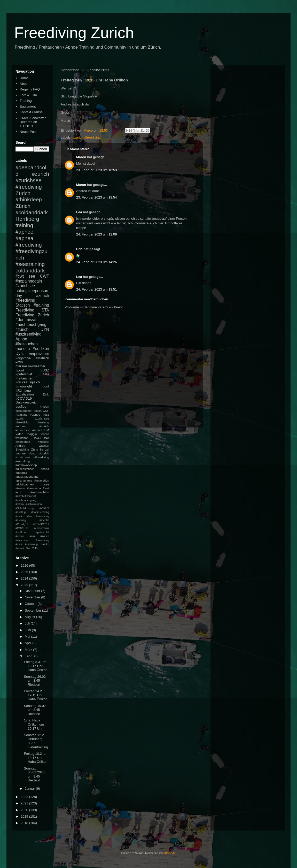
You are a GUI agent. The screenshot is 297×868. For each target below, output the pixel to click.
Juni (28, 630)
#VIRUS (44, 508)
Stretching (22, 449)
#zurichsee (25, 286)
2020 (25, 810)
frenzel (45, 449)
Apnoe (21, 339)
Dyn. (20, 353)
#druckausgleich (28, 382)
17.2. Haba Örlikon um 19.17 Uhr (34, 724)
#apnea (24, 238)
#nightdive (23, 358)
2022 (25, 797)
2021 (25, 803)
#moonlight (24, 386)
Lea (79, 212)
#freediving (29, 245)
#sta (46, 374)
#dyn (19, 362)
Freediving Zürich (32, 315)
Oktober (31, 604)
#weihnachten (40, 492)
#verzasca (34, 488)
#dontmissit (26, 320)
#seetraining (30, 264)
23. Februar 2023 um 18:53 (97, 170)
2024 (25, 578)
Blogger (169, 853)
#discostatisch (25, 469)
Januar (30, 789)
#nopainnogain (29, 281)
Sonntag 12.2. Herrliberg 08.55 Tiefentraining (36, 741)
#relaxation (42, 480)
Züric (35, 449)
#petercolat (24, 374)
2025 (25, 572)
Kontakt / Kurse (31, 112)
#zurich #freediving (87, 137)
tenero (45, 434)
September (33, 610)
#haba (45, 469)
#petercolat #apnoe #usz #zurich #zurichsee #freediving (32, 536)
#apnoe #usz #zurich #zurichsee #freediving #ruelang (32, 418)
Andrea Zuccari (32, 446)
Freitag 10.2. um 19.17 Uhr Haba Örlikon (36, 758)
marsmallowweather (30, 366)
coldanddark (30, 271)
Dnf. (46, 394)
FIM (46, 430)
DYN (45, 329)
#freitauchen (27, 344)
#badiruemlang (40, 512)
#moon (44, 406)
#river (19, 544)
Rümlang (22, 414)
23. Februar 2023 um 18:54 (97, 197)
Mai (28, 637)
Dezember (33, 591)
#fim (29, 516)
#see (46, 484)
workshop (22, 438)
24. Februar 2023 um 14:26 (97, 262)
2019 (25, 816)
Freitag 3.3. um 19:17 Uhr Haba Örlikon (36, 666)
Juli (28, 623)
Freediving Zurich (74, 33)
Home (24, 78)
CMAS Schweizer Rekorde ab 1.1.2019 (33, 122)
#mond (37, 430)
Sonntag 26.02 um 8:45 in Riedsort (35, 681)
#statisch (42, 358)
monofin (23, 349)
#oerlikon (41, 349)
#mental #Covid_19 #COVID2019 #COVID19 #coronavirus (32, 524)
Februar (31, 656)
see (32, 276)
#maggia (21, 473)
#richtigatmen (25, 484)
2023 (25, 585)
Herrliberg (27, 219)
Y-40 (35, 548)
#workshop (23, 442)
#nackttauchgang (27, 477)
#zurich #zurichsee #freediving (32, 180)
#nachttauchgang (31, 325)
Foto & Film (28, 95)
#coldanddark (32, 212)
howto (119, 307)
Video (19, 434)
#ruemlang (31, 544)
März (29, 650)
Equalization (25, 394)
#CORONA (42, 438)
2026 (25, 565)
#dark (19, 516)
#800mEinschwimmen (29, 504)
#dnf (46, 386)
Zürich (23, 206)
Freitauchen (24, 378)
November (33, 597)
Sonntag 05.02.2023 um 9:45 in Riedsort (34, 774)
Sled (29, 548)
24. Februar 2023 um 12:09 (97, 234)
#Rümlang (23, 390)
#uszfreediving (29, 334)
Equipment (28, 106)
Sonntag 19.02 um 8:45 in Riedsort (35, 710)
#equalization (39, 354)
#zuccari (43, 442)
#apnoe (24, 232)
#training (41, 305)
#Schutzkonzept (25, 508)
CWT (44, 276)
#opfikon (21, 532)
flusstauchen (24, 411)
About (24, 84)
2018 (25, 823)
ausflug (21, 406)
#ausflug (21, 512)
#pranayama (24, 480)
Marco (81, 157)
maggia (32, 434)
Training (26, 101)
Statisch (23, 305)
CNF (46, 411)
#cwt (20, 276)
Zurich (23, 193)
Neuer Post (28, 132)
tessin (38, 411)
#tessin (20, 488)
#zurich (22, 329)
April (29, 643)
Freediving (25, 310)
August (30, 617)
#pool (20, 370)
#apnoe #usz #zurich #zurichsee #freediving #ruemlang (32, 457)
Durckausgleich (27, 402)
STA (45, 310)
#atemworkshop (26, 465)
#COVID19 (24, 398)
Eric (79, 249)
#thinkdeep (29, 199)
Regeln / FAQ (30, 89)
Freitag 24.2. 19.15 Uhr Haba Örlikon (36, 695)
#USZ (45, 370)
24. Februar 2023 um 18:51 (97, 289)
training (24, 225)
